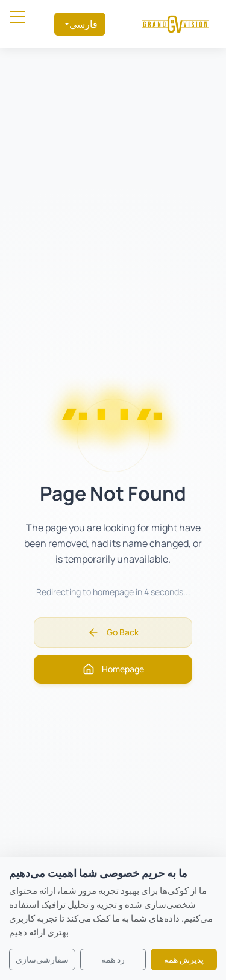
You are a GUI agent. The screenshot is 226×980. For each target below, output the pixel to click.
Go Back (113, 632)
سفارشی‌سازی (42, 959)
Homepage (113, 669)
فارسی (83, 24)
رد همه (113, 959)
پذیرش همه (184, 959)
